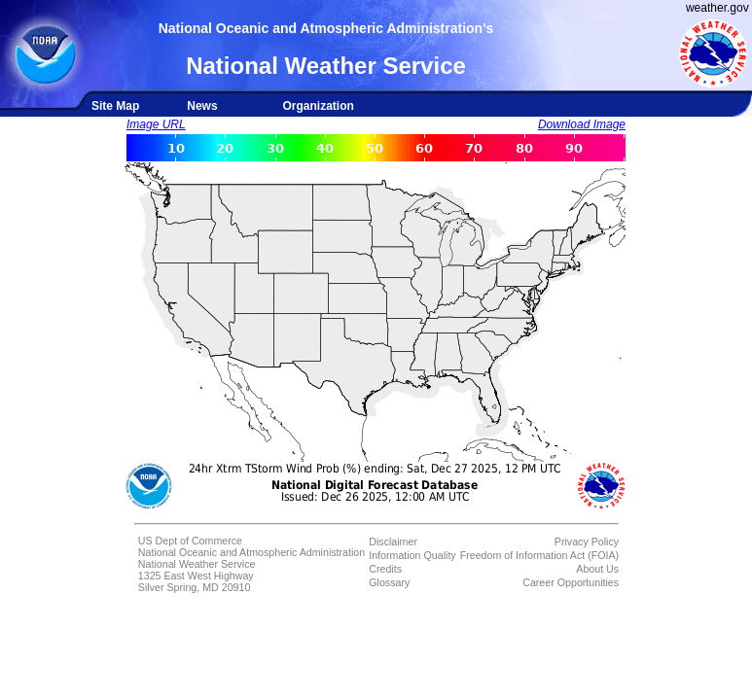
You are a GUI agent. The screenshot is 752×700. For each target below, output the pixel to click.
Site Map (115, 106)
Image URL (156, 124)
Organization (318, 106)
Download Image (582, 124)
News (202, 106)
